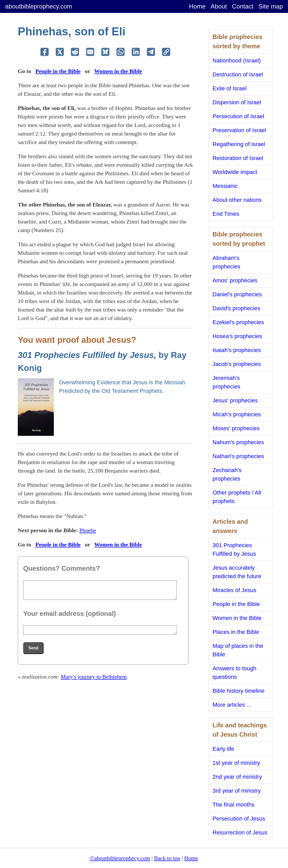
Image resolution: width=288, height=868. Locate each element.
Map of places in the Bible (238, 650)
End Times (226, 214)
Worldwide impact (235, 172)
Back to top (167, 858)
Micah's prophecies (237, 414)
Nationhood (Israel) (237, 61)
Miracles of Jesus (234, 590)
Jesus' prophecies (235, 400)
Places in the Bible (236, 632)
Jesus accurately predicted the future (237, 572)
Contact (243, 6)
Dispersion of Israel (237, 102)
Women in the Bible (118, 71)
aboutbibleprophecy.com (39, 6)
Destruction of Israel (238, 74)
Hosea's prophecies (237, 336)
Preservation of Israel (239, 130)
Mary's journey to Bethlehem (94, 677)
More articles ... (232, 705)
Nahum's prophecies (238, 442)
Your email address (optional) (70, 614)
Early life (223, 749)
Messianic (225, 186)
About (219, 6)
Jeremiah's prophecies (226, 382)
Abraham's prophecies (226, 262)
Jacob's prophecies (237, 364)
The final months (234, 805)
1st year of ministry (236, 763)
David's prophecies (236, 308)
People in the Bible (58, 71)
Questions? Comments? (61, 568)
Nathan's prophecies (238, 456)
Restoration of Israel (238, 158)
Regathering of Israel (239, 144)
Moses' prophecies (236, 428)
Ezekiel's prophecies (238, 322)
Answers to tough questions (234, 673)
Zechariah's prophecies (227, 474)
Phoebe (88, 530)
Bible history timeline (239, 691)
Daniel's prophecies (237, 294)
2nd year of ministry (237, 777)
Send (33, 648)
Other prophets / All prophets (237, 497)
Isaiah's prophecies (237, 350)
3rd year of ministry (237, 791)
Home (197, 6)
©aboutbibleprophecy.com (120, 858)
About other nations (237, 200)
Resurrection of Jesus (240, 833)
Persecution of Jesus (239, 819)
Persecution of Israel (238, 116)
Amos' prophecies (235, 280)
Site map (271, 6)
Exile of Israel (230, 88)
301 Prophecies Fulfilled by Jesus (234, 550)
